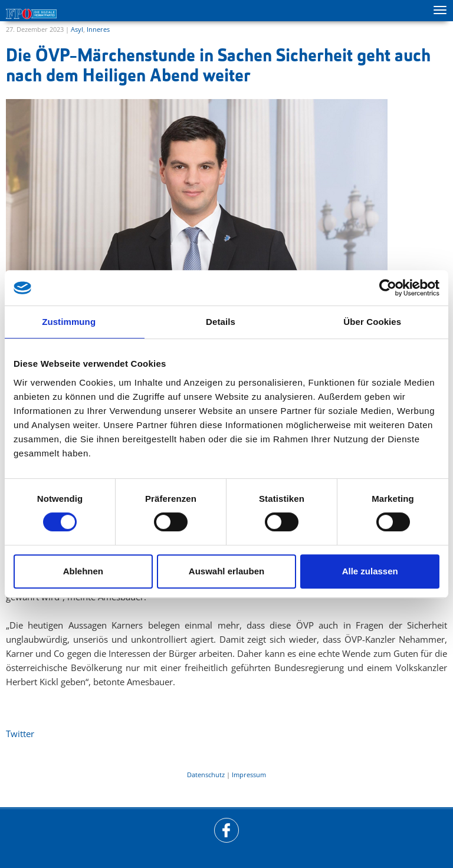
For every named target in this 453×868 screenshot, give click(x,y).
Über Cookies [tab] (372, 322)
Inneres (98, 29)
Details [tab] (221, 322)
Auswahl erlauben (226, 571)
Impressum (249, 775)
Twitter (20, 734)
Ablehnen (83, 571)
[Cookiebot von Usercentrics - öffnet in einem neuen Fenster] (388, 288)
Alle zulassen (370, 571)
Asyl (77, 29)
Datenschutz (206, 775)
